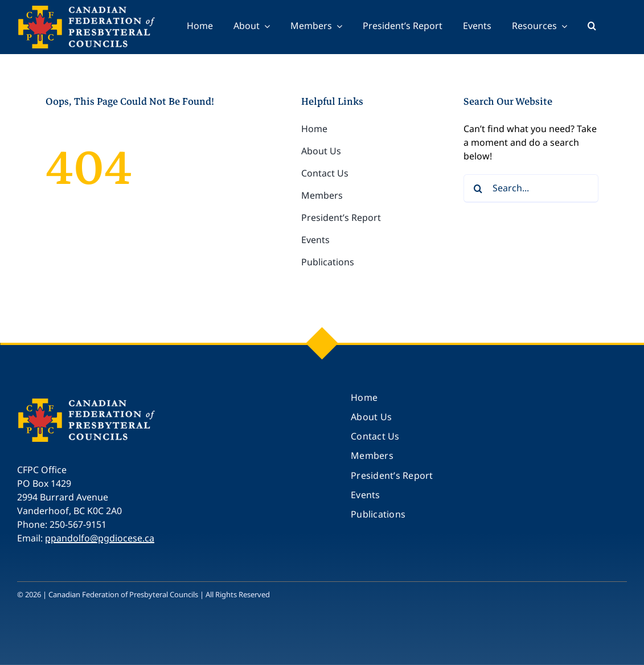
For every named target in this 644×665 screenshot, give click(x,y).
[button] (592, 27)
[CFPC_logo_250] (88, 403)
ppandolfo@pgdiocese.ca (100, 538)
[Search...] (531, 188)
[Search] (478, 188)
